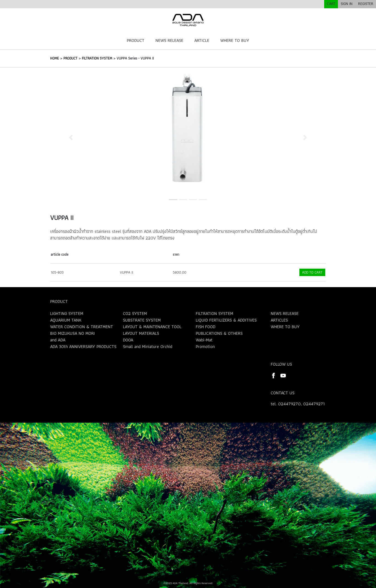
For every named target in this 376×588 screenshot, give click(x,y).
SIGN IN (347, 4)
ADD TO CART (312, 272)
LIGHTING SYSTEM (67, 313)
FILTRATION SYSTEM (97, 58)
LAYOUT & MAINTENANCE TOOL (152, 327)
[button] (71, 137)
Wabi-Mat (204, 340)
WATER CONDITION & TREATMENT (82, 327)
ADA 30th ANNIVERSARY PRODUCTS (83, 346)
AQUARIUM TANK (66, 320)
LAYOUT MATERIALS (141, 333)
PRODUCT (136, 40)
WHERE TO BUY (235, 40)
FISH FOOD (206, 327)
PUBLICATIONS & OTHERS (219, 333)
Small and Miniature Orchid (148, 346)
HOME (55, 58)
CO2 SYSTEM (135, 313)
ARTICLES (279, 320)
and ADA (58, 340)
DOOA (128, 340)
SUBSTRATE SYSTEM (142, 320)
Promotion (205, 346)
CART (331, 4)
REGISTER (366, 4)
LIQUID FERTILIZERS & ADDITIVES (226, 320)
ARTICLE (202, 40)
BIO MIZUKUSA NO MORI (72, 333)
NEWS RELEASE (169, 40)
